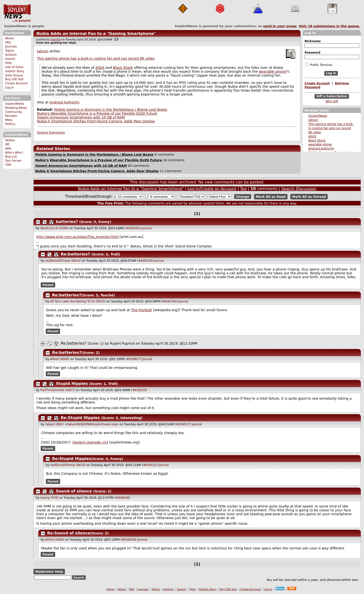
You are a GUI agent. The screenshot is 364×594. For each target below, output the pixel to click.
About (9, 38)
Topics (10, 51)
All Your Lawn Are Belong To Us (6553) (78, 301)
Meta (9, 120)
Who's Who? (14, 153)
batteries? (67, 222)
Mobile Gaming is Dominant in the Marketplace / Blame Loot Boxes (111, 110)
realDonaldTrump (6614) (63, 261)
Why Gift (332, 101)
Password (312, 53)
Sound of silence (74, 491)
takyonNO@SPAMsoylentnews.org (92, 424)
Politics (10, 124)
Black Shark (317, 141)
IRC (8, 144)
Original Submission (51, 133)
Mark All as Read (271, 197)
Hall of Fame (14, 67)
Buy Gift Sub (14, 79)
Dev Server (13, 161)
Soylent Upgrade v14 (90, 442)
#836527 (183, 424)
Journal (147, 228)
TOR (8, 165)
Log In (10, 87)
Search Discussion (299, 189)
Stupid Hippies (72, 384)
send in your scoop (280, 26)
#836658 (128, 540)
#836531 (150, 465)
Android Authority (321, 149)
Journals (11, 47)
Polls (8, 63)
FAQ (8, 42)
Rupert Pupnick (122, 343)
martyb (55, 40)
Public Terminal (319, 65)
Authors (11, 55)
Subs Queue (14, 75)
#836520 (139, 390)
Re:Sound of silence (69, 533)
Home (111, 589)
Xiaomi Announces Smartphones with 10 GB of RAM (81, 117)
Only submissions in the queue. (329, 26)
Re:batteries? (75, 254)
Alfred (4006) (60, 359)
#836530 (145, 261)
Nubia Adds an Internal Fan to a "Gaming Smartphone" (96, 34)
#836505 (133, 228)
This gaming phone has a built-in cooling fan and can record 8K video (331, 128)
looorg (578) (49, 498)
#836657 (133, 359)
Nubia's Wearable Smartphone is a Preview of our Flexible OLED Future (97, 113)
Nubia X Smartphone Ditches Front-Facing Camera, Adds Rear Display (96, 121)
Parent (48, 285)
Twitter (10, 140)
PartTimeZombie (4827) (58, 390)
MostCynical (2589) (54, 228)
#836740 (170, 301)
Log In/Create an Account (212, 189)
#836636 (122, 498)
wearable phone (320, 144)
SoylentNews (17, 13)
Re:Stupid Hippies (80, 418)
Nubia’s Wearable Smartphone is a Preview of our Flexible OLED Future (98, 160)
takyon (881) (55, 424)
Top (244, 189)
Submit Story (15, 71)
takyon (313, 120)
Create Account (16, 83)
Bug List (11, 157)
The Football (141, 310)
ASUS (312, 136)
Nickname (313, 41)
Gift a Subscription (332, 96)
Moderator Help (49, 572)
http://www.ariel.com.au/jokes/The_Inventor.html (77, 237)
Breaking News (16, 108)
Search (10, 59)
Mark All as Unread (309, 197)
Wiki (8, 149)
